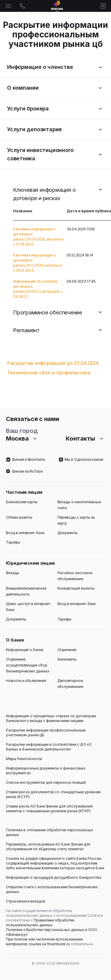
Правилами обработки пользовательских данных (41, 923)
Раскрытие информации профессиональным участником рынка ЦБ (46, 733)
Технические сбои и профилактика (49, 373)
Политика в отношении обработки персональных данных (50, 832)
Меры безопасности (24, 759)
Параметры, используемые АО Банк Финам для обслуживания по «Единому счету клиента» (49, 847)
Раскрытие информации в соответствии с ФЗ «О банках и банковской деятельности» (49, 747)
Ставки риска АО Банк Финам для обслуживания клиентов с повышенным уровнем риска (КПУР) (50, 809)
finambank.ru (58, 944)
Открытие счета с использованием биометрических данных (53, 889)
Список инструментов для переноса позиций (46, 782)
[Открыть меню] (8, 6)
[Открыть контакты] (22, 6)
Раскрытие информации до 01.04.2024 (53, 363)
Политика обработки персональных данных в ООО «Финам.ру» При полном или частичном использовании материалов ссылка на (52, 937)
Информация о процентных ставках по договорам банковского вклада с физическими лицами (51, 718)
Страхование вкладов (26, 901)
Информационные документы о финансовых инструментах (46, 771)
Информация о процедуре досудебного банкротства (54, 880)
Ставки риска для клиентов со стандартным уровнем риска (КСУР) (54, 794)
